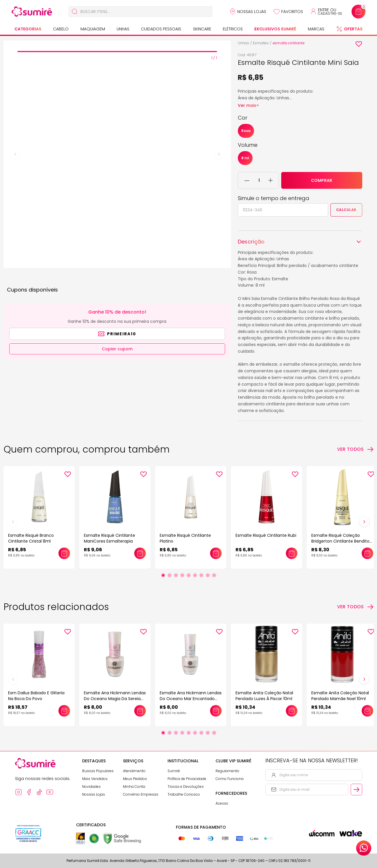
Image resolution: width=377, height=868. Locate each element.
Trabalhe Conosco (184, 794)
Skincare (202, 29)
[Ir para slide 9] (214, 575)
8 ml (245, 158)
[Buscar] (75, 12)
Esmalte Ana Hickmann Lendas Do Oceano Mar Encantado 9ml (191, 699)
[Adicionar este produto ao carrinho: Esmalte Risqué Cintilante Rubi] (292, 553)
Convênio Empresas (141, 794)
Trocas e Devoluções (186, 786)
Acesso (222, 803)
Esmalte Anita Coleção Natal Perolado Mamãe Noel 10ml (340, 696)
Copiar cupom (117, 349)
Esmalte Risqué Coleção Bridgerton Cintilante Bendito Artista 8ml (340, 541)
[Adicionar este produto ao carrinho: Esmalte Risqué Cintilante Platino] (216, 553)
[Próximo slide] (364, 522)
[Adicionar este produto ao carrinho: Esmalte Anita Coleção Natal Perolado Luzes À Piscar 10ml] (292, 711)
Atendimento (134, 771)
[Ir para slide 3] (176, 575)
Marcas (316, 29)
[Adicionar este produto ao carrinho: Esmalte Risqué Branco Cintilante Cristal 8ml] (64, 553)
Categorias (28, 29)
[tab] (117, 52)
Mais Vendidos (95, 779)
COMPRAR (322, 180)
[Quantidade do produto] (259, 180)
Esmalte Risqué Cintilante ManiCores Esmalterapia (110, 538)
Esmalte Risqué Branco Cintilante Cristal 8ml (31, 538)
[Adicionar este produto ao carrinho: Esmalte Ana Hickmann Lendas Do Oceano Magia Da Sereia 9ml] (140, 711)
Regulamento (227, 771)
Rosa (246, 131)
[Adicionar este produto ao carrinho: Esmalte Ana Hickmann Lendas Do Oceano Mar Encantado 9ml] (216, 711)
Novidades (91, 786)
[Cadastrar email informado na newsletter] (356, 790)
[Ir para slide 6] (195, 575)
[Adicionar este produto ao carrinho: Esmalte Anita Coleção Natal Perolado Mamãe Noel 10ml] (367, 711)
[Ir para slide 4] (182, 575)
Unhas (123, 29)
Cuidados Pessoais (161, 29)
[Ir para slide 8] (208, 575)
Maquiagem (93, 29)
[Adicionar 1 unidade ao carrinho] (271, 180)
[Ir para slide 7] (201, 575)
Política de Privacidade (187, 779)
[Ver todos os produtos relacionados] (355, 607)
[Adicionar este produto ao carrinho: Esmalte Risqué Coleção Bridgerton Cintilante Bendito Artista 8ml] (367, 553)
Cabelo (61, 29)
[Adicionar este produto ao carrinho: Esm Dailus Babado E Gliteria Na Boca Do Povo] (64, 711)
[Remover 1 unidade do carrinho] (247, 180)
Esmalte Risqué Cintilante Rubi (266, 535)
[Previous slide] (15, 154)
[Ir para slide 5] (189, 575)
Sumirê (174, 771)
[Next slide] (219, 154)
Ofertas (353, 29)
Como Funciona (230, 779)
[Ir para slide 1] (163, 575)
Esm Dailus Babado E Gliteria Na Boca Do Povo (36, 696)
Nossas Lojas (252, 12)
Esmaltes (261, 43)
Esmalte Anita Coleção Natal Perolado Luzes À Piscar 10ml (264, 696)
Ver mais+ (248, 105)
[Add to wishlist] (359, 44)
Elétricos (233, 29)
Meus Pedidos (135, 779)
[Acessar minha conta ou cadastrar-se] (326, 12)
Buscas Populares (98, 771)
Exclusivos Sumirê (275, 29)
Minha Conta (134, 786)
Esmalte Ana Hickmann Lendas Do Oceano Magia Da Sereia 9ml (115, 699)
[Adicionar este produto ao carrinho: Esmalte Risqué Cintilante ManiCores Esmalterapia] (140, 553)
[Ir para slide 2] (170, 575)
